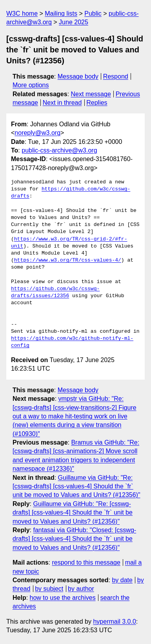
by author (81, 589)
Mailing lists (61, 13)
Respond (116, 76)
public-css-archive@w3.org (59, 150)
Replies (97, 103)
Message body (78, 76)
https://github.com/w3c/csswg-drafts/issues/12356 (55, 292)
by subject (49, 589)
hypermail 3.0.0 (114, 622)
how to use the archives (63, 598)
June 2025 (74, 22)
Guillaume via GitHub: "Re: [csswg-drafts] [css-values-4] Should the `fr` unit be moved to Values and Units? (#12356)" (76, 486)
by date (122, 580)
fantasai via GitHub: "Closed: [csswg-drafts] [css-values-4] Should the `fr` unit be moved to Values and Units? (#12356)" (74, 539)
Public (93, 13)
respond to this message (86, 562)
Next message (91, 94)
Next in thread (62, 103)
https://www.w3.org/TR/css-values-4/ (68, 260)
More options (31, 85)
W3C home (22, 13)
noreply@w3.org (37, 133)
